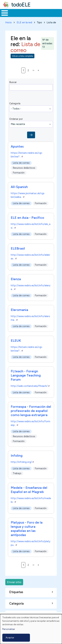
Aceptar (10, 638)
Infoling (17, 456)
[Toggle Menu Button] (5, 13)
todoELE (21, 5)
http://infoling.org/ (22, 462)
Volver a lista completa (22, 56)
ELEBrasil (18, 248)
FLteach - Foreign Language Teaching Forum (26, 375)
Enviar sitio (14, 582)
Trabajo (17, 473)
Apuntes (17, 146)
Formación (19, 173)
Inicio (9, 22)
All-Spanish (19, 187)
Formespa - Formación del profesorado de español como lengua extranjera (31, 411)
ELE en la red (24, 22)
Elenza (16, 279)
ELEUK (16, 341)
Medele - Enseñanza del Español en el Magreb (29, 490)
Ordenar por (16, 119)
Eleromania (19, 310)
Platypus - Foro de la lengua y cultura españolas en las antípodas (27, 529)
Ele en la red (21, 41)
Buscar (13, 82)
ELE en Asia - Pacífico (27, 218)
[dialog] (31, 629)
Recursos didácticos (24, 168)
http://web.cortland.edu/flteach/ (30, 386)
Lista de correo (21, 163)
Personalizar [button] (9, 629)
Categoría (15, 103)
